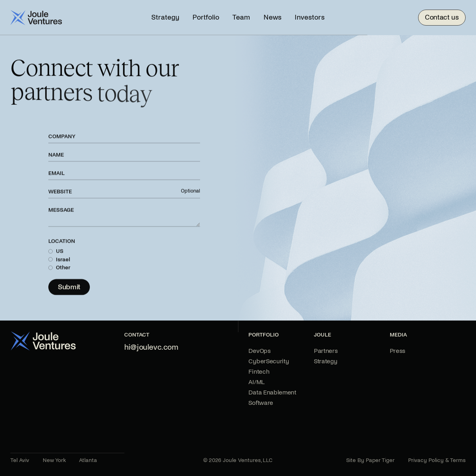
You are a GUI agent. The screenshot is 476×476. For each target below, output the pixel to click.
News (273, 17)
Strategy (165, 17)
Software (261, 403)
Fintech (259, 371)
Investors (310, 17)
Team (241, 17)
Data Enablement (272, 392)
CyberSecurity (269, 361)
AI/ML (256, 382)
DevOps (259, 351)
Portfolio (206, 17)
